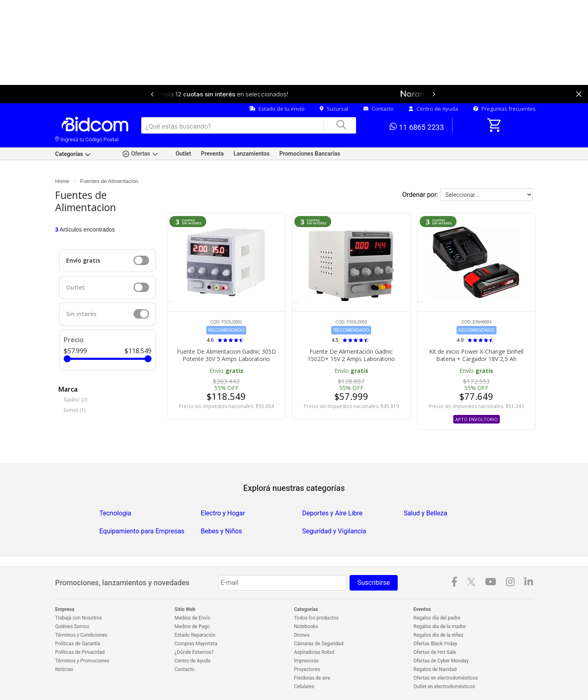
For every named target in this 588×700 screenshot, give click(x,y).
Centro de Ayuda (433, 109)
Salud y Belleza (425, 513)
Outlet (183, 154)
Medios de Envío (193, 618)
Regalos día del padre (437, 618)
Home (62, 181)
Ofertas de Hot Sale (435, 652)
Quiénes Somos (72, 626)
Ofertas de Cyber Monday (441, 661)
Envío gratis (83, 260)
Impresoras (306, 661)
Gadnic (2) (75, 400)
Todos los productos (316, 618)
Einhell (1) (75, 410)
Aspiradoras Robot (314, 652)
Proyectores (307, 669)
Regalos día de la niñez (439, 635)
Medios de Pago (192, 626)
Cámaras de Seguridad (319, 644)
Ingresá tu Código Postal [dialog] (87, 139)
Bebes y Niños (222, 531)
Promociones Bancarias (310, 154)
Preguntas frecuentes (504, 109)
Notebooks (306, 626)
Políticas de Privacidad (80, 652)
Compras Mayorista (196, 644)
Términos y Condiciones (81, 635)
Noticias (64, 669)
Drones (302, 635)
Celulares (304, 687)
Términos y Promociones (82, 661)
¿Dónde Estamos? (194, 652)
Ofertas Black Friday (435, 644)
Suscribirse (373, 583)
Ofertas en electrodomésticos (446, 678)
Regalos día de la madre (440, 626)
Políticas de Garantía (78, 644)
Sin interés (81, 314)
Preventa (212, 154)
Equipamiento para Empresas (142, 531)
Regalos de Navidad (435, 669)
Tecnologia (115, 513)
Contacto (379, 109)
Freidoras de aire (312, 678)
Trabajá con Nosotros (79, 618)
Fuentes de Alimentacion (109, 181)
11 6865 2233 (417, 127)
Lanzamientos (252, 154)
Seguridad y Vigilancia (334, 531)
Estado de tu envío (277, 109)
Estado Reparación (195, 635)
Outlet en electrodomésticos (444, 687)
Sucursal (334, 109)
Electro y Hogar (223, 513)
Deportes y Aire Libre (332, 513)
